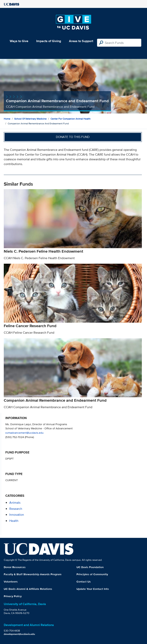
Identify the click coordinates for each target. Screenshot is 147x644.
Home (7, 119)
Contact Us (84, 582)
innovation (17, 515)
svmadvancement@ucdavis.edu (24, 433)
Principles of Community (92, 574)
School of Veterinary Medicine (30, 119)
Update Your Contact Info (93, 589)
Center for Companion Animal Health (71, 119)
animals (15, 503)
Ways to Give (19, 41)
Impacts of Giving (49, 41)
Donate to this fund (73, 137)
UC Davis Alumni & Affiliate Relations (28, 589)
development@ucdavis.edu (19, 634)
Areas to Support (81, 41)
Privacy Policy (13, 596)
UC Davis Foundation (90, 567)
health (14, 521)
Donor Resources (15, 567)
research (16, 509)
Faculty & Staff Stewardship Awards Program (33, 574)
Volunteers (11, 582)
